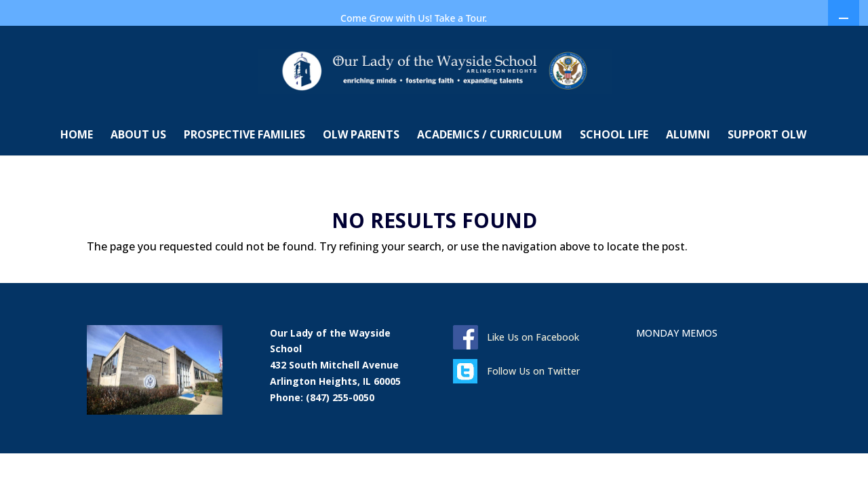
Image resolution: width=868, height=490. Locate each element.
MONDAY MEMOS (653, 48)
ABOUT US (138, 172)
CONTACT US (48, 47)
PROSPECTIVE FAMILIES (244, 172)
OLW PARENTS (361, 172)
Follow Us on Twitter (533, 408)
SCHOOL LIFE (614, 172)
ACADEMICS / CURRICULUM (490, 172)
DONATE (590, 48)
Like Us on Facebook (533, 374)
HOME (77, 172)
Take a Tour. (461, 18)
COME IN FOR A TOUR (520, 48)
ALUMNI (688, 172)
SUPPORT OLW (767, 172)
